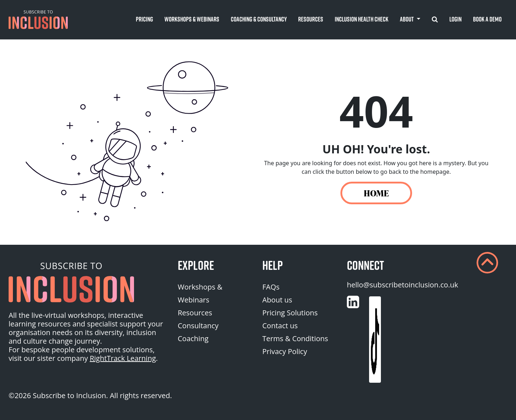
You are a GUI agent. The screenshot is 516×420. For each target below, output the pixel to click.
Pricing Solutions (290, 313)
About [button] (407, 19)
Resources (195, 313)
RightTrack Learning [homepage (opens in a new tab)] (123, 358)
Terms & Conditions (295, 338)
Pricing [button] (144, 19)
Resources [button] (311, 19)
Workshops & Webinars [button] (192, 19)
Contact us (280, 326)
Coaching (193, 338)
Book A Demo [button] (487, 19)
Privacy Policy (285, 351)
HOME (376, 193)
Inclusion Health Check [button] (362, 19)
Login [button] (455, 19)
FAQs (271, 287)
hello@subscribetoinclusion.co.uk (403, 285)
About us (277, 300)
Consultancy (198, 326)
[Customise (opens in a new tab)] (353, 302)
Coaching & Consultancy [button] (259, 19)
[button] (38, 20)
